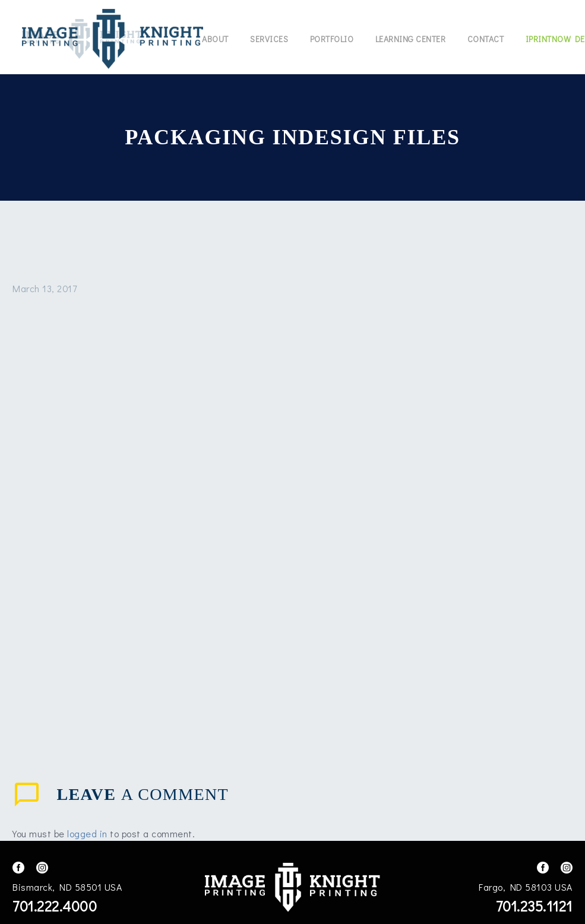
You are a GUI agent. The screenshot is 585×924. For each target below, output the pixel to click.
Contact (486, 39)
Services (269, 39)
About (215, 39)
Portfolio (332, 39)
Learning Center (411, 39)
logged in (87, 833)
